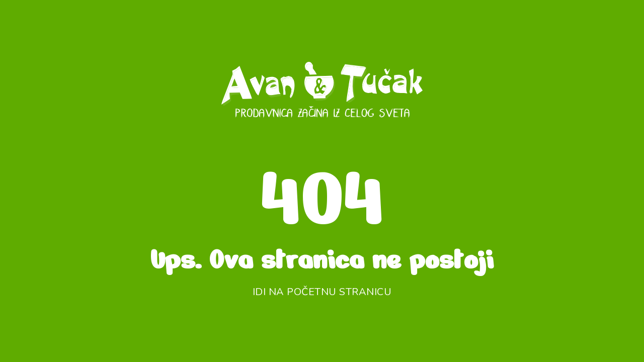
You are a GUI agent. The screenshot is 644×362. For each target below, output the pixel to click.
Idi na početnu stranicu (322, 292)
